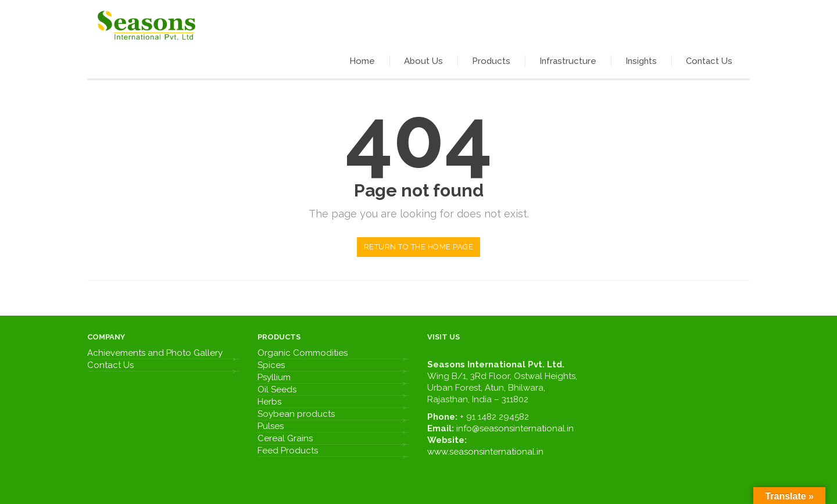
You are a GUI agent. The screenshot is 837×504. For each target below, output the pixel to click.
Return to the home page (419, 247)
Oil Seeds (277, 389)
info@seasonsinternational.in (515, 428)
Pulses (271, 426)
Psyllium (274, 377)
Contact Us (110, 365)
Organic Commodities (303, 353)
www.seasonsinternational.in (485, 452)
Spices (271, 365)
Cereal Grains (285, 438)
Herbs (269, 402)
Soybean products (296, 414)
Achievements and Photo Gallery (155, 353)
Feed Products (288, 451)
